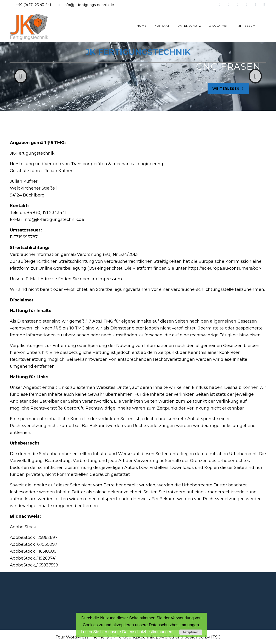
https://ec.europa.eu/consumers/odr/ (225, 268)
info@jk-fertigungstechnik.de (89, 5)
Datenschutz (189, 26)
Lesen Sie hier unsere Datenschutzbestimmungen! (127, 632)
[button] (21, 76)
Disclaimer (219, 26)
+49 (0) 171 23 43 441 (33, 5)
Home (142, 26)
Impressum (246, 26)
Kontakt (162, 26)
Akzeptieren (191, 632)
